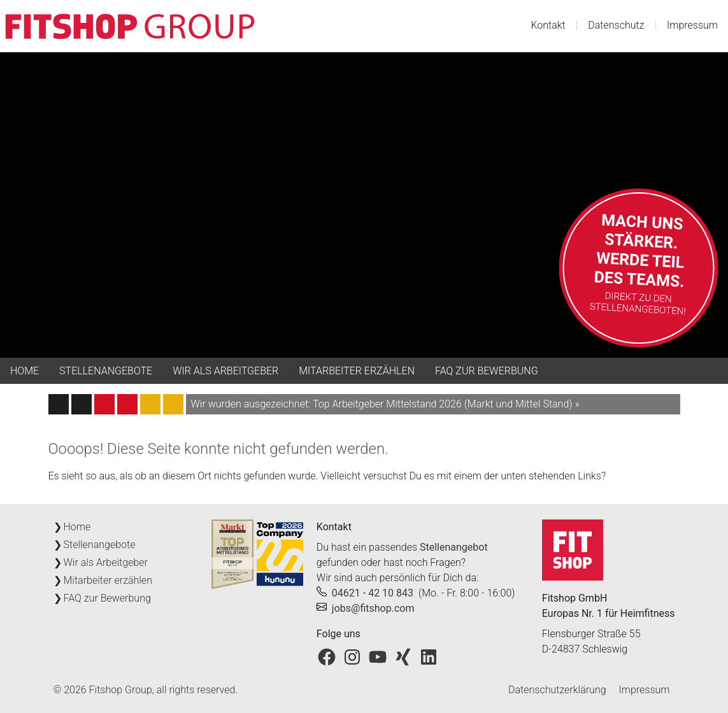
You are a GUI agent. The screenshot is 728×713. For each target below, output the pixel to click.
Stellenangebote (106, 371)
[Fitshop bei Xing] (403, 656)
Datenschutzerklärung (557, 690)
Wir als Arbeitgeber (225, 371)
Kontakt (548, 25)
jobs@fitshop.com (373, 608)
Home (25, 371)
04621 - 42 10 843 (373, 593)
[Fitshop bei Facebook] (327, 656)
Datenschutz (616, 25)
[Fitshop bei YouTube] (378, 656)
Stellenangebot (454, 547)
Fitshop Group (121, 690)
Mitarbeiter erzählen (357, 371)
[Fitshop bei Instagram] (352, 656)
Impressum (692, 25)
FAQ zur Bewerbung (487, 371)
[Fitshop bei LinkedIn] (429, 656)
